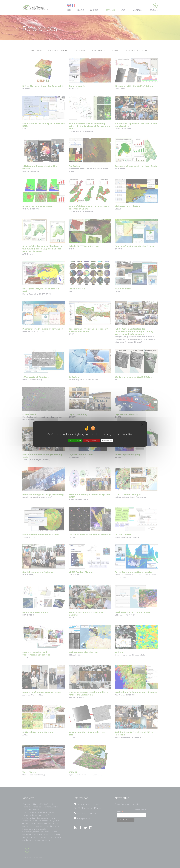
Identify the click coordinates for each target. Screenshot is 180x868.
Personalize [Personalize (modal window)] (107, 441)
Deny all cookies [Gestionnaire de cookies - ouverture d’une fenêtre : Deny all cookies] (92, 441)
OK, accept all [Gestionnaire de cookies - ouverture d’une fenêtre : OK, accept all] (75, 441)
